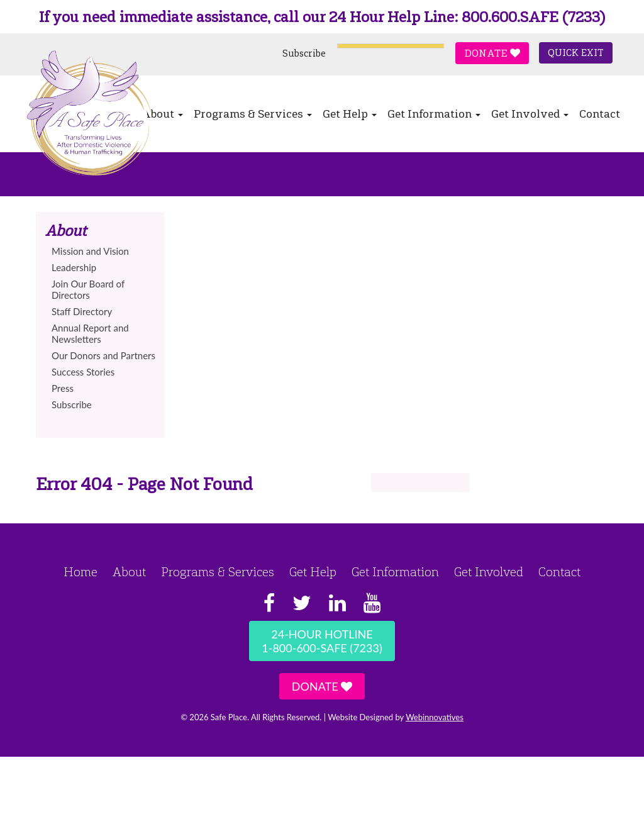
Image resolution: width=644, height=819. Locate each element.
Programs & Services (253, 114)
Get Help (350, 114)
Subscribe (304, 53)
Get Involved (530, 114)
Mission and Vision (90, 251)
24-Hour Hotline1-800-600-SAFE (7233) (322, 641)
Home (80, 572)
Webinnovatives (435, 717)
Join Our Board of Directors (88, 289)
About (129, 572)
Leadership (74, 267)
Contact (600, 114)
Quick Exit (576, 53)
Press (63, 388)
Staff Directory (82, 311)
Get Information (434, 114)
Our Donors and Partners (103, 355)
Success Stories (83, 372)
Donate (492, 53)
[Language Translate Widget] (391, 46)
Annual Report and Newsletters (90, 333)
